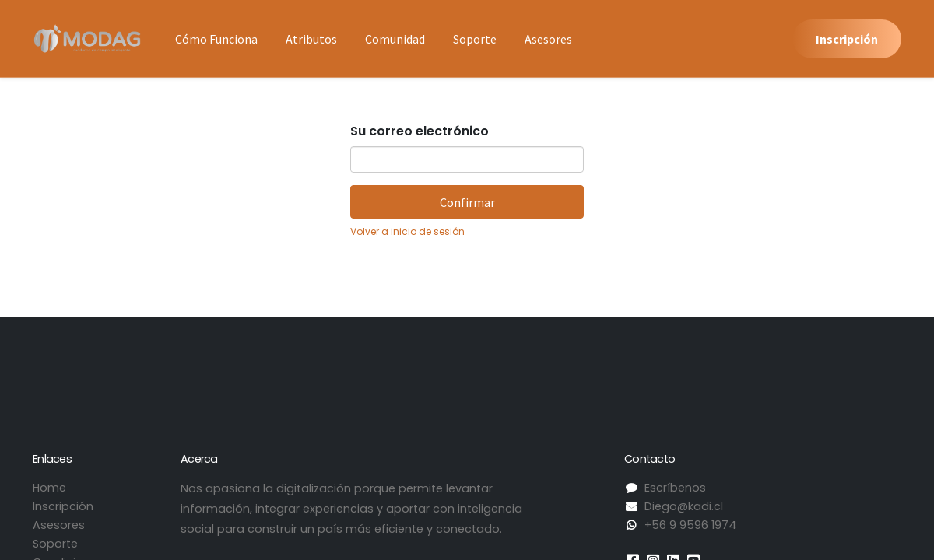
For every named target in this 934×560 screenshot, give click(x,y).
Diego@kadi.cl (684, 506)
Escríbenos (675, 488)
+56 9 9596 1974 (690, 525)
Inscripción (847, 39)
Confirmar (467, 202)
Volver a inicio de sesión (407, 231)
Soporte (55, 544)
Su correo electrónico (420, 131)
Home (49, 488)
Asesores (59, 525)
